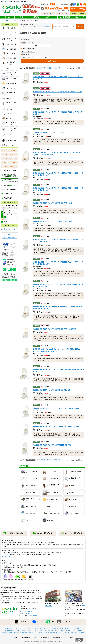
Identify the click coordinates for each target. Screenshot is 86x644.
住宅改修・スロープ (27, 636)
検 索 (80, 26)
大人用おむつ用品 (77, 634)
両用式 (30, 57)
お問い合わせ (79, 17)
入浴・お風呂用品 (55, 634)
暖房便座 (46, 57)
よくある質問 (65, 17)
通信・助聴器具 (59, 636)
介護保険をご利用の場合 (10, 238)
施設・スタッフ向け (43, 638)
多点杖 (33, 27)
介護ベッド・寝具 (38, 636)
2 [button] (81, 68)
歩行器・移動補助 (9, 634)
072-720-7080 (29, 616)
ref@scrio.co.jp (34, 620)
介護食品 (80, 636)
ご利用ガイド (36, 17)
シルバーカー (40, 27)
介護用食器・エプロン (70, 636)
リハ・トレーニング (68, 638)
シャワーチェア (25, 27)
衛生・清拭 (17, 638)
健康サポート (32, 638)
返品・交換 (50, 17)
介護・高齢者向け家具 (9, 636)
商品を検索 (52, 61)
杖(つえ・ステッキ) (21, 634)
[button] (84, 68)
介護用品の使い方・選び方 (10, 230)
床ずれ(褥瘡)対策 (49, 636)
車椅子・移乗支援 (44, 634)
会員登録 (74, 14)
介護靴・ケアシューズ (33, 634)
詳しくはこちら (7, 557)
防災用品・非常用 (80, 638)
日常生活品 (24, 638)
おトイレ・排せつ (12, 20)
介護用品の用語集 (8, 234)
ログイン (82, 14)
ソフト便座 (38, 57)
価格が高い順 (41, 68)
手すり (18, 636)
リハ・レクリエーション (56, 638)
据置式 (24, 57)
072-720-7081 (26, 618)
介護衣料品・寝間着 (7, 638)
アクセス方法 (49, 611)
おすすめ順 (57, 68)
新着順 (49, 68)
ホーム (7, 17)
